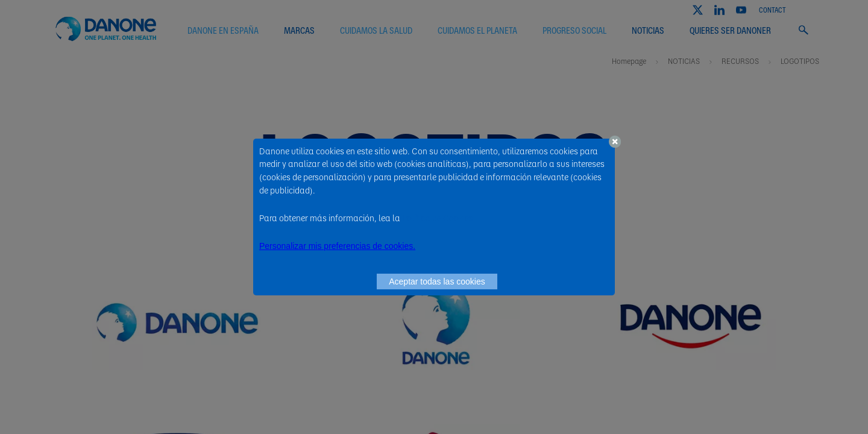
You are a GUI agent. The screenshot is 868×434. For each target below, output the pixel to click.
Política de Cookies (438, 218)
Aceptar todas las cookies (437, 281)
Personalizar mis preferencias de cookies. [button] (337, 246)
